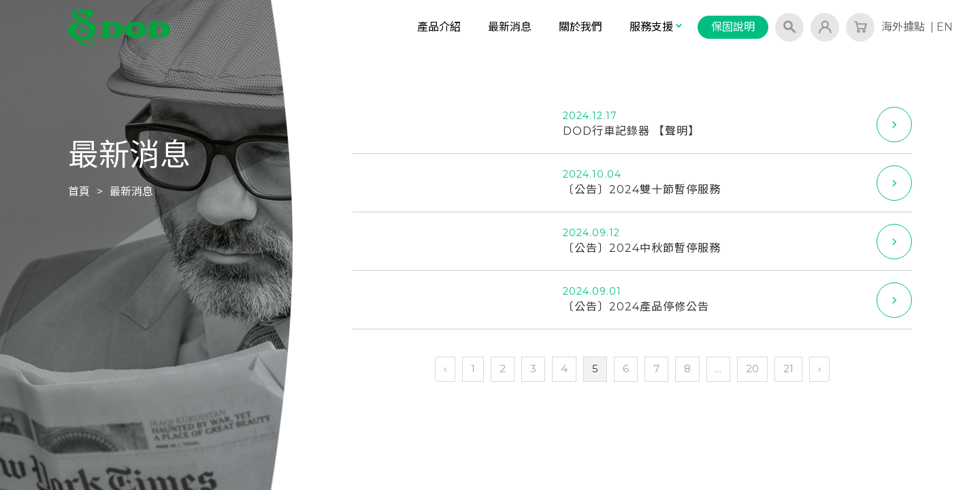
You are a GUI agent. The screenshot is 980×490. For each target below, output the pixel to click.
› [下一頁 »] (819, 369)
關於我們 (581, 27)
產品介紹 (439, 27)
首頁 (79, 192)
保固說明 (733, 27)
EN (945, 27)
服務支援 (657, 27)
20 (752, 369)
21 (788, 369)
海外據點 (903, 27)
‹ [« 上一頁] (445, 369)
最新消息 (510, 27)
